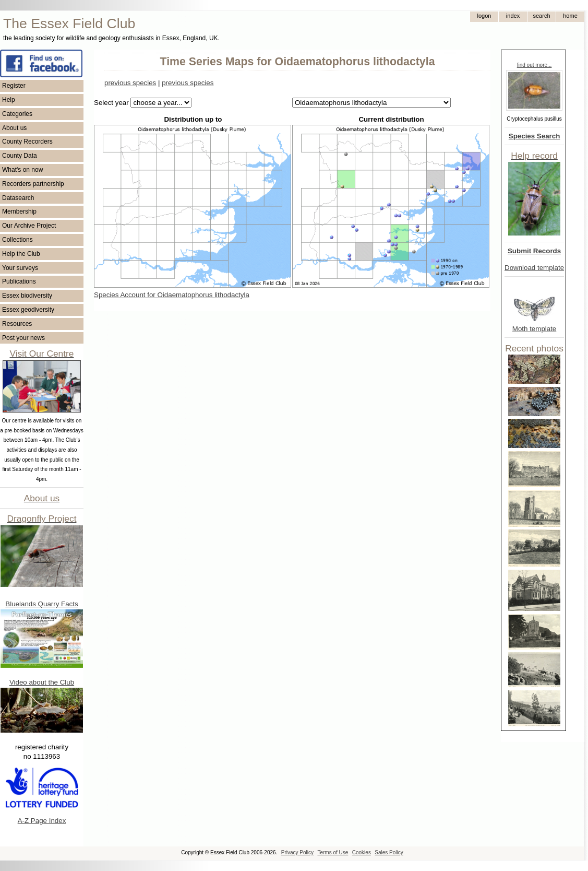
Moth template (534, 329)
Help (9, 100)
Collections (17, 240)
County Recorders (27, 142)
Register (14, 86)
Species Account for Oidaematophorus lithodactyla (172, 295)
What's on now (22, 170)
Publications (19, 281)
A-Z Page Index (42, 821)
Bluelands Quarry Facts (41, 604)
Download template (534, 268)
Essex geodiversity (28, 310)
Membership (19, 211)
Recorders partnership (33, 184)
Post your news (23, 338)
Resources (17, 324)
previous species (130, 83)
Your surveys (20, 268)
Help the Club (21, 254)
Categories (17, 114)
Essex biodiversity (27, 296)
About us (14, 128)
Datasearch (18, 198)
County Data (20, 156)
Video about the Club (42, 682)
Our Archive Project (29, 226)
